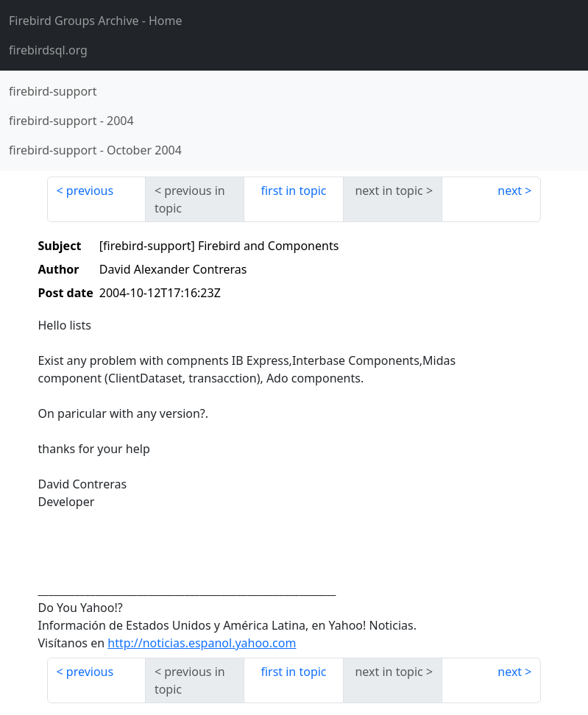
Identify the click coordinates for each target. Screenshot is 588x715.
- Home (96, 21)
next (510, 191)
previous (90, 191)
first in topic (293, 191)
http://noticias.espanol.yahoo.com (202, 643)
